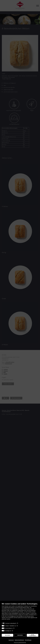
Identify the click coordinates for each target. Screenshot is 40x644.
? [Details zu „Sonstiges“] (12, 631)
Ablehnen (7, 635)
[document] (20, 612)
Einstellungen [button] (28, 640)
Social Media (8, 628)
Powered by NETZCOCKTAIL (20, 643)
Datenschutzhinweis (19, 640)
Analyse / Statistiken (10, 626)
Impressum (11, 640)
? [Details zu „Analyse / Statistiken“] (17, 626)
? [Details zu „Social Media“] (14, 628)
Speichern (20, 635)
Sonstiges (7, 631)
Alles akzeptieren (32, 635)
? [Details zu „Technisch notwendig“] (17, 623)
